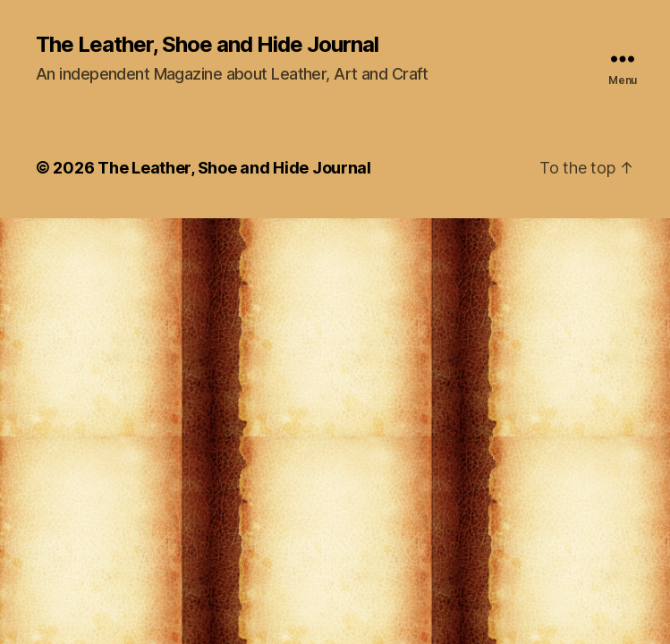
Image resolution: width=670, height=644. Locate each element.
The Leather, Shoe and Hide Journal (207, 45)
